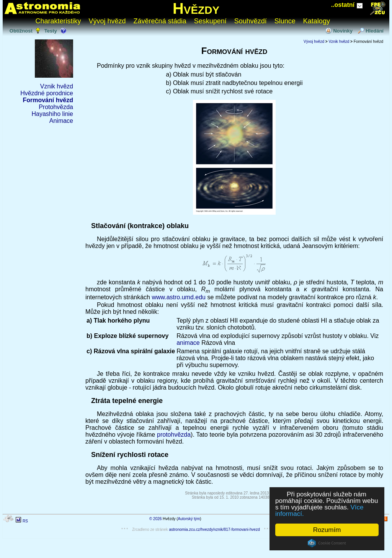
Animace (61, 121)
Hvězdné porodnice (47, 93)
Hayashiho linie (52, 114)
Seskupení (210, 21)
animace (188, 343)
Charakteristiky (58, 21)
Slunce (285, 21)
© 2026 (155, 519)
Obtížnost (21, 31)
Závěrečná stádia (160, 21)
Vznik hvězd (57, 86)
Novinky (343, 31)
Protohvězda (56, 107)
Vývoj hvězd (107, 21)
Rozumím (327, 530)
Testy (51, 31)
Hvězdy (196, 8)
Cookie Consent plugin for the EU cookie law (327, 543)
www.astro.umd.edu (179, 297)
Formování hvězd (48, 100)
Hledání (375, 31)
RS (25, 521)
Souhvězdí (251, 21)
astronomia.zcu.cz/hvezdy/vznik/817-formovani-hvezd (214, 529)
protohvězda (174, 435)
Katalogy (317, 21)
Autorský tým (189, 519)
